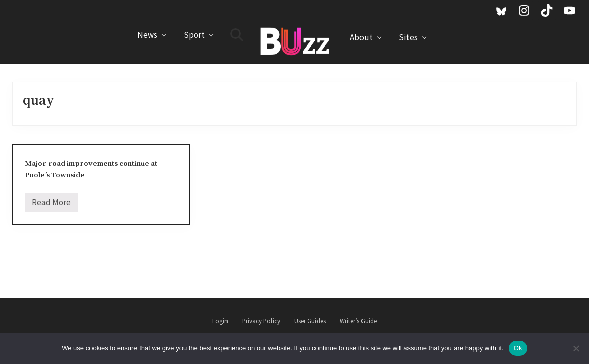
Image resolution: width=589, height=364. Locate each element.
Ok (518, 348)
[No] (576, 348)
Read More (51, 204)
